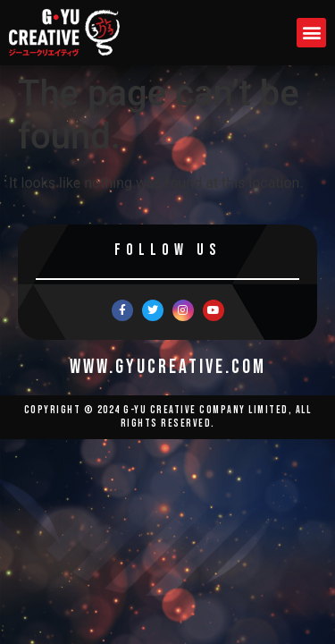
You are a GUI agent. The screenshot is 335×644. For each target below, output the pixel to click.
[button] (311, 33)
